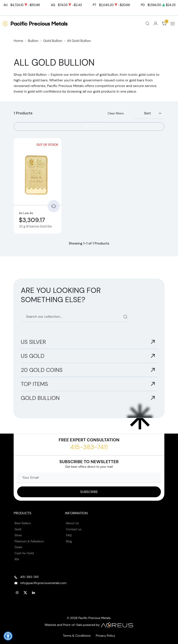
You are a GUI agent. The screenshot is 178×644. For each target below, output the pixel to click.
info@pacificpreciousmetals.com (43, 583)
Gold (18, 529)
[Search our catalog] (75, 317)
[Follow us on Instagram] (17, 593)
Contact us (74, 529)
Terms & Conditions (77, 636)
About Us (73, 523)
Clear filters (116, 113)
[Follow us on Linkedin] (34, 593)
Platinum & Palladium (29, 541)
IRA (17, 559)
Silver (18, 535)
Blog (69, 541)
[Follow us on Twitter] (25, 593)
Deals (18, 547)
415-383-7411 (89, 447)
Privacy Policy (105, 636)
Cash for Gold (24, 553)
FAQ (69, 535)
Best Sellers (23, 523)
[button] (8, 636)
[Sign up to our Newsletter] (89, 492)
